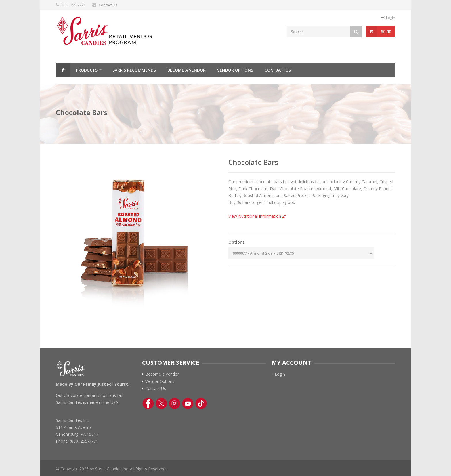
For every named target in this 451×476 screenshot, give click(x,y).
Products (87, 70)
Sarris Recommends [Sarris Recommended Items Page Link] (134, 70)
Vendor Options (160, 381)
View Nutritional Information (255, 216)
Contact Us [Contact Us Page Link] (278, 70)
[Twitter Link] (161, 404)
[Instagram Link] (175, 404)
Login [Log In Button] (391, 18)
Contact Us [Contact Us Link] (156, 389)
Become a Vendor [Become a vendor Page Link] (187, 70)
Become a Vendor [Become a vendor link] (162, 374)
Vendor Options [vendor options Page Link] (235, 70)
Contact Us (108, 5)
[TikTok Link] (201, 404)
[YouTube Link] (188, 404)
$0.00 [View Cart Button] (386, 31)
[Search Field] (318, 32)
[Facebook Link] (148, 404)
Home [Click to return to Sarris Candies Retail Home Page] (63, 70)
